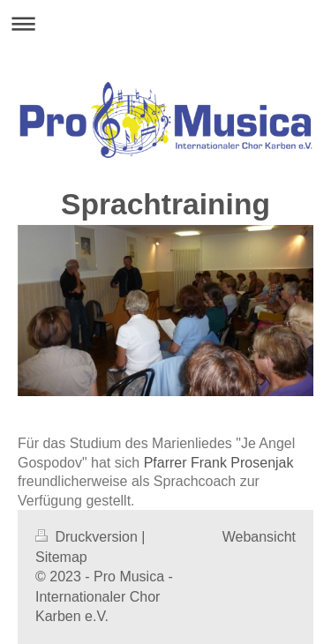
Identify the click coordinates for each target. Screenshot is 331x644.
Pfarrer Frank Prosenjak (219, 463)
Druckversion (88, 537)
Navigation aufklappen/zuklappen (165, 23)
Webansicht (259, 537)
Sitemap (61, 557)
